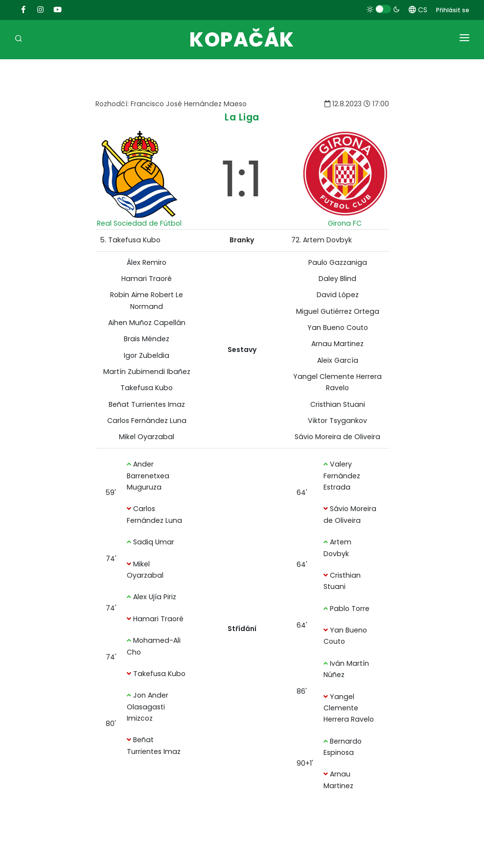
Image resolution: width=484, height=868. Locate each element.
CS (418, 10)
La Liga (242, 117)
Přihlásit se (453, 10)
